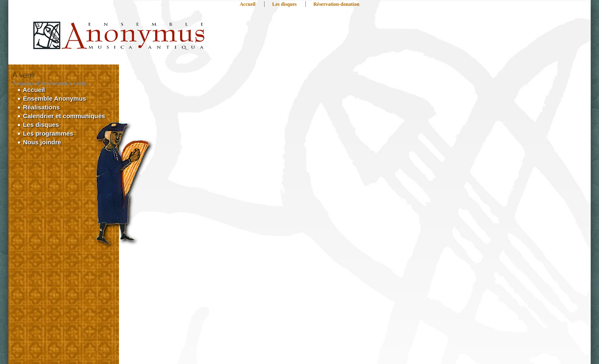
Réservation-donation (336, 4)
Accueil (248, 4)
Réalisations (39, 107)
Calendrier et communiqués (61, 116)
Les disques (284, 4)
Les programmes (45, 133)
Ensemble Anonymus (52, 98)
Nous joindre (39, 142)
